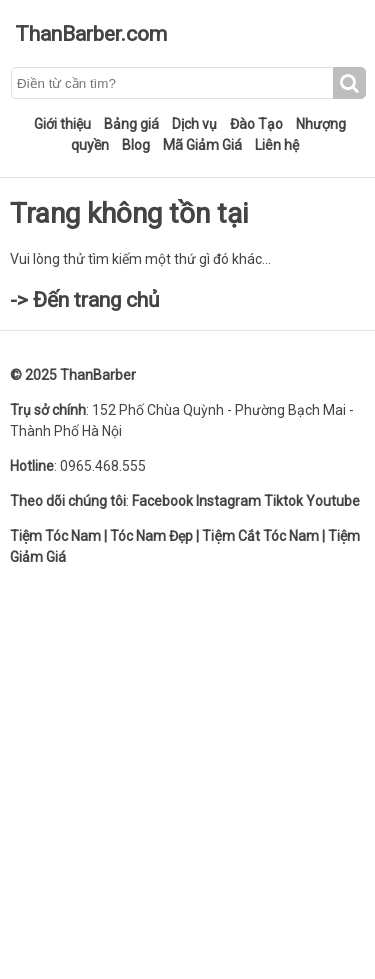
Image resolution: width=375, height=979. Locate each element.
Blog (136, 145)
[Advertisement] (187, 771)
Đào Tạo (256, 124)
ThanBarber (98, 375)
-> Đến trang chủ (85, 300)
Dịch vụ (194, 124)
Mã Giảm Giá (202, 145)
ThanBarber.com (91, 34)
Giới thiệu (62, 124)
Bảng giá (131, 124)
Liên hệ (277, 145)
